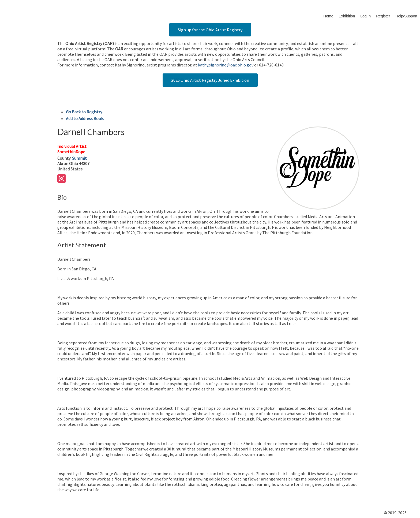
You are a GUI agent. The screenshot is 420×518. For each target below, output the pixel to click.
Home (328, 16)
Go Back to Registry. (84, 112)
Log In (365, 16)
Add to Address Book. (85, 118)
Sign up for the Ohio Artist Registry (210, 30)
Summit (79, 158)
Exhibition (347, 16)
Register (383, 16)
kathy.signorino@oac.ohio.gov (226, 65)
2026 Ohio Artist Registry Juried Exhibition (210, 80)
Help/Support (406, 16)
